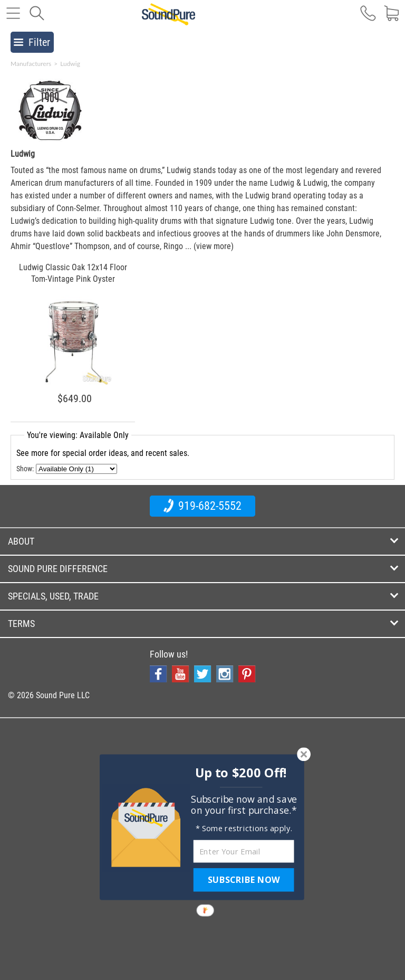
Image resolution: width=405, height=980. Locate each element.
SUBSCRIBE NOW (244, 880)
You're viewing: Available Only (78, 435)
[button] (241, 773)
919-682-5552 (202, 506)
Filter (32, 42)
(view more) (214, 246)
